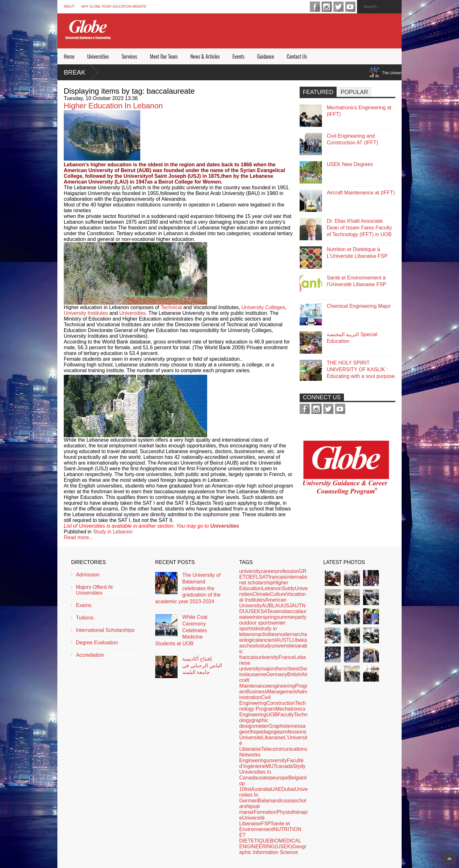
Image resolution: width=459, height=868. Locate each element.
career (268, 571)
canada (284, 766)
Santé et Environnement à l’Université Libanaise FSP (357, 281)
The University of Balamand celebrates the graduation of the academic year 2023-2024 (188, 588)
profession (287, 571)
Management (282, 692)
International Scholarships (105, 630)
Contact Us (297, 56)
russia (287, 801)
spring (270, 617)
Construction (281, 703)
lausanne (256, 674)
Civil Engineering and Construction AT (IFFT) (352, 139)
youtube (350, 7)
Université (250, 738)
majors (268, 669)
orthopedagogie (262, 732)
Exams (84, 605)
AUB (267, 606)
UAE (276, 789)
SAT (265, 611)
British (294, 674)
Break (75, 72)
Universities (98, 56)
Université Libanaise (252, 821)
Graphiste (279, 726)
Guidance (266, 56)
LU (293, 640)
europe (280, 778)
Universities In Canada (255, 775)
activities (267, 634)
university (250, 571)
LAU (277, 606)
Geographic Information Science (273, 849)
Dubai (288, 789)
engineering (282, 686)
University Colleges (263, 307)
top (269, 778)
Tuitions (85, 618)
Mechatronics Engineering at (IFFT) (359, 111)
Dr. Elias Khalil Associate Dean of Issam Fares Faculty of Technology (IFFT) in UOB (359, 228)
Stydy (299, 766)
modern (286, 634)
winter (256, 617)
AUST (283, 640)
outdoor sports (255, 623)
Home (69, 56)
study (266, 646)
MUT (271, 766)
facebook (315, 7)
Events (238, 56)
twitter (339, 7)
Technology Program (272, 706)
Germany (277, 674)
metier (261, 726)
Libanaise (273, 738)
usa (261, 778)
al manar (249, 809)
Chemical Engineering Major (359, 306)
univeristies (284, 646)
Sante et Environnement (264, 826)
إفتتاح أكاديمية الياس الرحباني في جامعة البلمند (202, 665)
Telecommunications (284, 749)
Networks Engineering (253, 758)
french (283, 669)
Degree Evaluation (97, 643)
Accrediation (90, 655)
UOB (272, 715)
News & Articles (205, 56)
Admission (88, 575)
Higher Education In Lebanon (113, 106)
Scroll (449, 858)
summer (286, 617)
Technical (171, 307)
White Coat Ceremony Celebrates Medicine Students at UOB (181, 630)
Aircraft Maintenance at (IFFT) (361, 193)
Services (129, 56)
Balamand (269, 801)
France (287, 657)
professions (293, 732)
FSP (266, 824)
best (295, 669)
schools (251, 646)
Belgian (297, 778)
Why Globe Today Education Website (114, 7)
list (248, 789)
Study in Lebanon (113, 532)
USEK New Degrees (350, 164)
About (69, 7)
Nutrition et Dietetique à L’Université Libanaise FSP (357, 253)
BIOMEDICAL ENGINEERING (270, 844)
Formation (265, 812)
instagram (327, 7)
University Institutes (86, 313)
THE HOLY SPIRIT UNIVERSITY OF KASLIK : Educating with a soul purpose (361, 369)
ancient (268, 640)
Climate (261, 594)
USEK (254, 611)
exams (277, 611)
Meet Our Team (164, 56)
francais (277, 577)
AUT (297, 606)
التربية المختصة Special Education (352, 338)
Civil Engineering (255, 700)
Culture (278, 594)
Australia (261, 789)
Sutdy (288, 588)
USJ (287, 606)
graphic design (254, 723)
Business (257, 692)
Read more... (78, 537)
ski (256, 629)
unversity (277, 760)
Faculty (286, 715)
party (301, 617)
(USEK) (283, 846)
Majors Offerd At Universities (94, 590)
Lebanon (272, 588)
